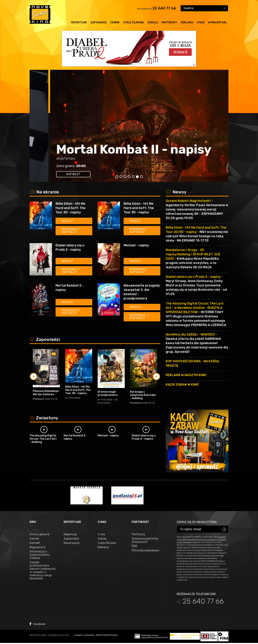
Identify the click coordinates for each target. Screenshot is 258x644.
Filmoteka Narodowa (145, 551)
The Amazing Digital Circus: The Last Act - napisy (121, 151)
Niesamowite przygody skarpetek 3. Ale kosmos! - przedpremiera (142, 292)
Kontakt (35, 543)
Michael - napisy (136, 245)
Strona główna (39, 534)
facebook (37, 624)
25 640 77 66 (164, 8)
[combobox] (204, 8)
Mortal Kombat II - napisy (70, 288)
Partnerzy (169, 22)
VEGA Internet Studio (107, 635)
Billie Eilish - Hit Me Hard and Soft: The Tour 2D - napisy (71, 208)
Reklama (187, 22)
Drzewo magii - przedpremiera (108, 393)
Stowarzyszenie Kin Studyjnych (145, 540)
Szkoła (153, 22)
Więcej (67, 221)
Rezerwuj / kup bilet (71, 230)
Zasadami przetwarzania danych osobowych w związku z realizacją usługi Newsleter (201, 540)
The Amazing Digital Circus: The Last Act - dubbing (43, 439)
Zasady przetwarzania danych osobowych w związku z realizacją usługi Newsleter (43, 570)
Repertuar (79, 22)
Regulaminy (38, 547)
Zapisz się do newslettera (197, 522)
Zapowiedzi (99, 22)
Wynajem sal (218, 22)
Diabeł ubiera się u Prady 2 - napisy (70, 247)
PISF (135, 546)
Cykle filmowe (133, 22)
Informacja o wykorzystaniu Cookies (40, 555)
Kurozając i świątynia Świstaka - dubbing (143, 395)
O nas (201, 22)
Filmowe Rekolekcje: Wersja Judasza (46, 393)
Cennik (115, 22)
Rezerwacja (71, 543)
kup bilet (53, 174)
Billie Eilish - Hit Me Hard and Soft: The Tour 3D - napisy (139, 208)
